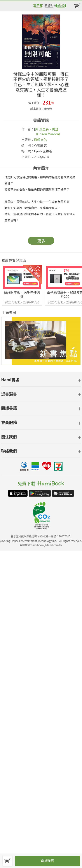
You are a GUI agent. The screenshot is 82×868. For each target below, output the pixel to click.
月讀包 (49, 6)
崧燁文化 (40, 140)
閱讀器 (61, 6)
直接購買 (47, 861)
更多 (41, 241)
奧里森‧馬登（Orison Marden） (48, 131)
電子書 (38, 6)
